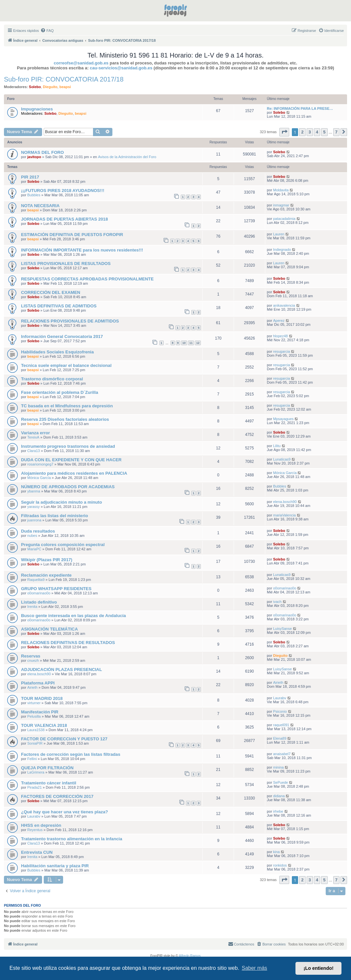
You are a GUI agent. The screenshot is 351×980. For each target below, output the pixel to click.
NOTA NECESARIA (40, 206)
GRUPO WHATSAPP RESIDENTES (56, 589)
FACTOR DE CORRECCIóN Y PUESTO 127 (64, 739)
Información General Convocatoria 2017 (62, 336)
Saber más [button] (255, 968)
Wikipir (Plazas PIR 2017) (47, 560)
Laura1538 (36, 730)
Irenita (32, 607)
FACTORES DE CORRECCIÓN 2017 (57, 796)
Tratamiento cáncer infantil (49, 783)
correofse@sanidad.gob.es (81, 63)
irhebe (278, 811)
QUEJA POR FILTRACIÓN (47, 768)
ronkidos (280, 865)
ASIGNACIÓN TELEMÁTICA (49, 629)
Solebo (35, 87)
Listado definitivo (39, 602)
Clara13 (34, 451)
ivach (277, 602)
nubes (32, 536)
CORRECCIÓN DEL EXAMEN (51, 292)
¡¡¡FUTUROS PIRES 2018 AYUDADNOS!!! (63, 191)
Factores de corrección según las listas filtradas (71, 754)
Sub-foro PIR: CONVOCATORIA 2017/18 (64, 79)
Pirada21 (35, 787)
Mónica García (39, 478)
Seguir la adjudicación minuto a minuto (61, 502)
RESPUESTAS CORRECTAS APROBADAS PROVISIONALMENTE (87, 279)
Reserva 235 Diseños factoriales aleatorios (65, 419)
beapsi (65, 87)
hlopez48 (281, 336)
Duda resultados (38, 531)
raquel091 (281, 725)
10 (184, 343)
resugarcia (281, 351)
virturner (34, 703)
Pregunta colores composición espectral (63, 545)
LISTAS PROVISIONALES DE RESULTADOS (66, 263)
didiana (279, 796)
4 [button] (317, 132)
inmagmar (281, 205)
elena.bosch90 (285, 502)
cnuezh (33, 660)
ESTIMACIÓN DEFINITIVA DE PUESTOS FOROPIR (72, 235)
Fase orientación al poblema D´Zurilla (60, 392)
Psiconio (280, 711)
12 (198, 343)
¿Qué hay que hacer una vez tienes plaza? (65, 812)
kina (276, 852)
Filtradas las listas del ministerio (55, 516)
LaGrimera (36, 772)
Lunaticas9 (282, 459)
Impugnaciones (37, 109)
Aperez (279, 321)
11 (191, 343)
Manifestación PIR (40, 712)
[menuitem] (47, 31)
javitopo (34, 157)
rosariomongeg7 (40, 464)
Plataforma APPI (38, 683)
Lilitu (277, 446)
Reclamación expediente (46, 575)
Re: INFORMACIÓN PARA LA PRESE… (300, 108)
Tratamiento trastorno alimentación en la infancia (72, 839)
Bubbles (34, 195)
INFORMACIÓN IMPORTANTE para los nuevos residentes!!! (82, 250)
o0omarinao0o (39, 593)
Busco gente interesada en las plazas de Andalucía (73, 616)
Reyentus (35, 830)
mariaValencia (284, 515)
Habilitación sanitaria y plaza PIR (55, 866)
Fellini (32, 759)
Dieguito (50, 87)
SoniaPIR (35, 743)
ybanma (34, 491)
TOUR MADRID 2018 (42, 698)
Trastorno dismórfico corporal (52, 379)
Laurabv (280, 698)
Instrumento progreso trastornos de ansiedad (68, 446)
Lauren (279, 234)
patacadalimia (284, 219)
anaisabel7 (282, 754)
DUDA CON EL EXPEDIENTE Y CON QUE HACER (71, 460)
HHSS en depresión (41, 825)
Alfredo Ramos (190, 956)
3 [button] (310, 132)
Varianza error (35, 433)
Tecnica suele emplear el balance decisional (66, 365)
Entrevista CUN (37, 852)
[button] (284, 132)
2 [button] (302, 132)
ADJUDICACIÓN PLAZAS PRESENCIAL (61, 669)
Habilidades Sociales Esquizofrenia (57, 352)
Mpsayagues (283, 419)
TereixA (33, 437)
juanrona (34, 520)
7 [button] (336, 132)
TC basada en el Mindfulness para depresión (67, 406)
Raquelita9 (36, 580)
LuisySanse (282, 629)
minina (278, 767)
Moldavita (281, 190)
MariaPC (34, 549)
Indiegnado (282, 250)
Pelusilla (34, 716)
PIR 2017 (30, 177)
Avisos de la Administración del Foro (127, 157)
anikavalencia (284, 305)
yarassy (34, 507)
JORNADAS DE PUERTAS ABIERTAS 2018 (64, 219)
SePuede (281, 782)
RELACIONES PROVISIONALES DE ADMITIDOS (70, 321)
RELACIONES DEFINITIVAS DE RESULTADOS (68, 643)
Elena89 (280, 738)
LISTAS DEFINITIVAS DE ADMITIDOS (59, 306)
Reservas (31, 656)
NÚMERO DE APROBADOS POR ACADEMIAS (68, 487)
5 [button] (324, 132)
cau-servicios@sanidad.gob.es (121, 68)
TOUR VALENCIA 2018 (44, 725)
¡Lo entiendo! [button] (319, 968)
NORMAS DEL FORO (42, 152)
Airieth (32, 687)
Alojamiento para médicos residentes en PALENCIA (74, 473)
